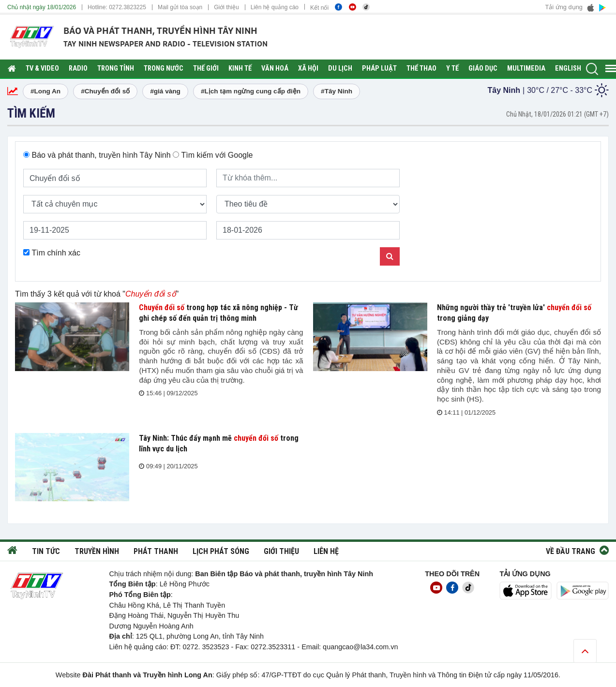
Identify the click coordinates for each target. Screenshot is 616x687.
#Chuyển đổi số (105, 91)
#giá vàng (165, 91)
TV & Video (42, 68)
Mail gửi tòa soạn (180, 7)
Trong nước (164, 68)
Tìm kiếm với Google (217, 155)
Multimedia (526, 68)
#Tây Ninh (337, 91)
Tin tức (46, 551)
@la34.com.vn (376, 647)
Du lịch (340, 68)
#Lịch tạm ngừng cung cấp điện (251, 91)
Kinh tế (240, 68)
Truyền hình (97, 551)
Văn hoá (275, 68)
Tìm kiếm (31, 113)
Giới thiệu (226, 7)
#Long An (45, 91)
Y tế (452, 68)
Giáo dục (483, 68)
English (568, 68)
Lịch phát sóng (221, 551)
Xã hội (308, 68)
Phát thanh (156, 551)
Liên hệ (326, 551)
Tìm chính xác (56, 253)
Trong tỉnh (116, 68)
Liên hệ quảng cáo (275, 7)
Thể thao (421, 68)
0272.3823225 (128, 7)
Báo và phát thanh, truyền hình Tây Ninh (101, 155)
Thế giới (206, 68)
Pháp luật (379, 68)
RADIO (78, 68)
